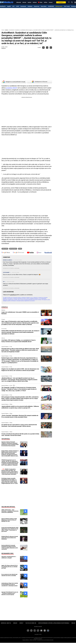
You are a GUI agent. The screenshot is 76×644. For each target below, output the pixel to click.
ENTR (18, 6)
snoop (20, 249)
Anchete (35, 2)
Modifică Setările (38, 627)
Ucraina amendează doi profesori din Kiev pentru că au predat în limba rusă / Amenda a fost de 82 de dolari (20, 435)
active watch (5, 249)
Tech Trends (67, 6)
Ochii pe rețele (59, 6)
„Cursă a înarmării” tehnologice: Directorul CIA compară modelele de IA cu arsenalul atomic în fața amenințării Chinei (20, 416)
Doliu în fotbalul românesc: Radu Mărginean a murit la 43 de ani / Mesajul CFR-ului (9, 520)
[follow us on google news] (6, 253)
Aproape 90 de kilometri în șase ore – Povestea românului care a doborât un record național (10, 593)
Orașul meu (37, 6)
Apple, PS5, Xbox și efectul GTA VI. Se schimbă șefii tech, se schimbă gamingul (10, 567)
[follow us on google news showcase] (18, 253)
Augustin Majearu (5, 347)
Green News (44, 6)
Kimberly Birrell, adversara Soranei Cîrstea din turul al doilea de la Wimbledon (10, 538)
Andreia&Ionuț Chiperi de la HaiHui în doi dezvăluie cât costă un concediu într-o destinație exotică (10, 584)
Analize (29, 2)
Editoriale (19, 2)
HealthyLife (3, 6)
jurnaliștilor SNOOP (11, 88)
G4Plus (46, 2)
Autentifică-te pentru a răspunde (11, 268)
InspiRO (9, 6)
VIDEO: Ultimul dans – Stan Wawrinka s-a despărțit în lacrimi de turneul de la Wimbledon (10, 511)
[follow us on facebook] (48, 253)
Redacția (4, 48)
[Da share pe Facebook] (43, 48)
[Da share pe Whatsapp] (51, 48)
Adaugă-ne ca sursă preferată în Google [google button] (14, 82)
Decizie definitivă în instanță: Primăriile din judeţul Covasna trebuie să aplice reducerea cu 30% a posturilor (10, 547)
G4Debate (30, 6)
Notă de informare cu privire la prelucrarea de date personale (54, 623)
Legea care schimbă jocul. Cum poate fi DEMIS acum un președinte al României (20, 313)
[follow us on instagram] (39, 253)
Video (41, 2)
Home (3, 30)
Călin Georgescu (13, 249)
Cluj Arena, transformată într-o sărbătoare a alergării (9, 557)
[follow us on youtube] (30, 253)
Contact (51, 2)
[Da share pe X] (47, 48)
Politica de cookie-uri (31, 623)
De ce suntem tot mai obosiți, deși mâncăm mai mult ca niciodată (9, 575)
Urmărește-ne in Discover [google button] (40, 82)
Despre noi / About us (6, 623)
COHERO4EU (51, 6)
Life (13, 6)
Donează (61, 2)
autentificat (13, 295)
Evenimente (23, 6)
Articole (24, 2)
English (73, 623)
